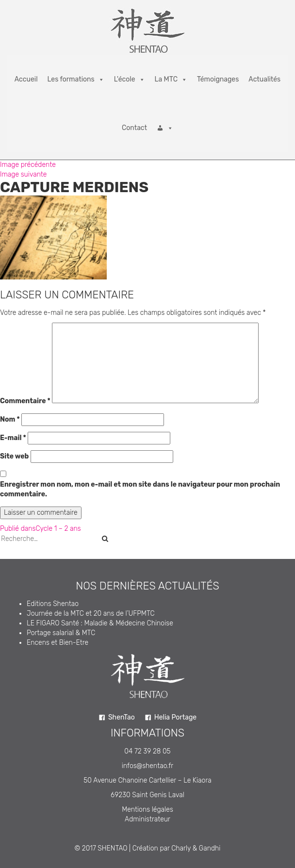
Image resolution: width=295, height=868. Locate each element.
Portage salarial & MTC (61, 633)
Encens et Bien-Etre (57, 643)
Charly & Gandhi (196, 848)
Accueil (26, 79)
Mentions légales (147, 810)
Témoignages (218, 79)
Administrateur (147, 819)
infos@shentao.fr (147, 766)
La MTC (171, 80)
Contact (134, 128)
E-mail (13, 438)
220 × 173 (51, 284)
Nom (10, 419)
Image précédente (28, 165)
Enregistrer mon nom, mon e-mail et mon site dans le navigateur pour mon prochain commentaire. (140, 489)
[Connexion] (165, 128)
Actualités (264, 79)
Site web (14, 456)
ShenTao (122, 717)
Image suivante (23, 174)
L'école (130, 80)
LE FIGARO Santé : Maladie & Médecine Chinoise (100, 623)
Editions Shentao (53, 604)
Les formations (76, 80)
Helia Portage (175, 717)
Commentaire (25, 401)
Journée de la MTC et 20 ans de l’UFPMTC (91, 614)
